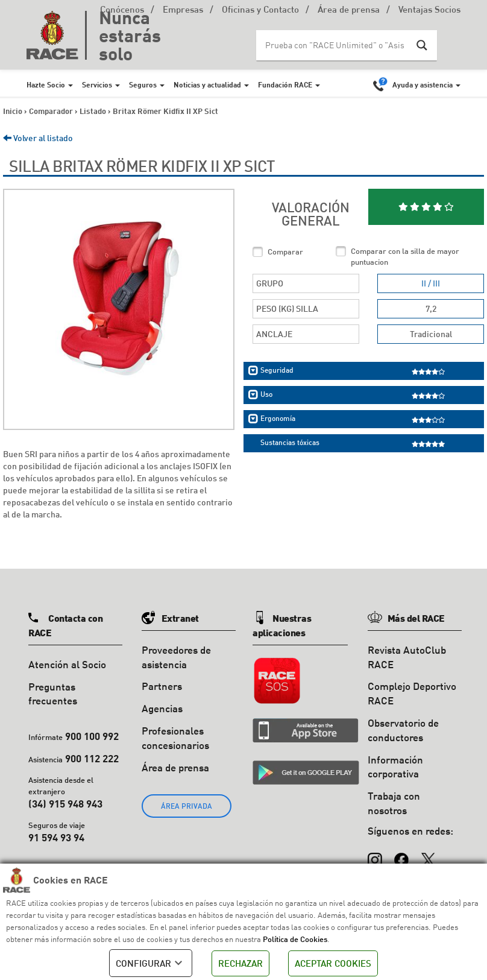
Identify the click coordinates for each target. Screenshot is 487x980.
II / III (431, 283)
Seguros (143, 84)
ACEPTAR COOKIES (333, 963)
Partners (162, 686)
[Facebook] (401, 855)
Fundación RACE (285, 84)
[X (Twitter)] (428, 855)
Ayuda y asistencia (423, 84)
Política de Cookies (295, 939)
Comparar (285, 251)
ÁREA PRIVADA (187, 806)
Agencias (162, 708)
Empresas (183, 11)
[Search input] (335, 45)
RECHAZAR (240, 963)
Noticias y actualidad (207, 84)
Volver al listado (38, 138)
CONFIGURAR (151, 963)
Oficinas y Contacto (260, 11)
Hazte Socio (46, 84)
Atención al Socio (67, 664)
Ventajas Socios (429, 11)
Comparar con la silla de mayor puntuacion (405, 257)
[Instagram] (375, 855)
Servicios (97, 84)
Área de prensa (349, 11)
